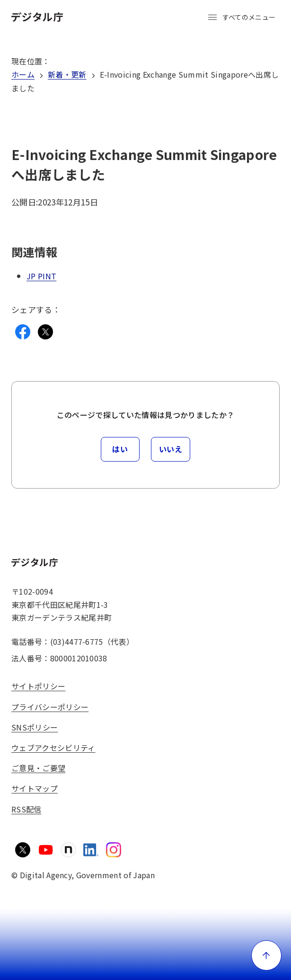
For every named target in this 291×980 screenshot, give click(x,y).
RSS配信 (26, 809)
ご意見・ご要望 (38, 768)
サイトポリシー (38, 686)
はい (120, 449)
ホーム (23, 74)
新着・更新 (67, 74)
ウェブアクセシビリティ (53, 748)
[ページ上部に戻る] (266, 955)
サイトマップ (35, 788)
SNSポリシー (35, 727)
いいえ (171, 449)
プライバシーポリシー (50, 707)
